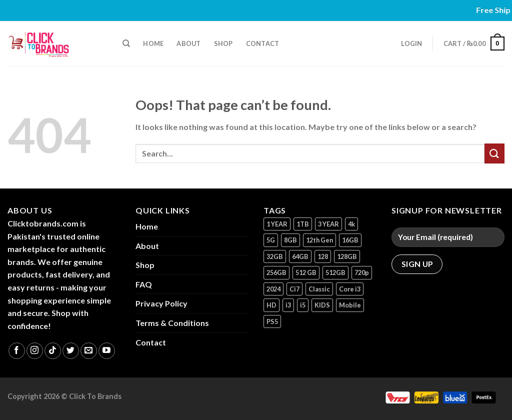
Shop (223, 43)
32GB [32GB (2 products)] (275, 256)
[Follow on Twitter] (71, 351)
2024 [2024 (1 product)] (273, 289)
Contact (263, 43)
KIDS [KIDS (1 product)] (322, 305)
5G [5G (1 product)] (271, 240)
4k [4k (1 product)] (351, 224)
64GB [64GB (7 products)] (300, 256)
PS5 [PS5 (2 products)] (272, 321)
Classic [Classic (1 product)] (319, 289)
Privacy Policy (161, 303)
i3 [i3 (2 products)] (288, 305)
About (188, 43)
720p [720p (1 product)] (362, 272)
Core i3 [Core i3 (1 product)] (350, 289)
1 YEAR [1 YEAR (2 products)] (277, 224)
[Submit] (494, 153)
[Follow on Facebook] (17, 351)
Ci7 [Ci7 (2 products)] (294, 289)
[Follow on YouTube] (107, 351)
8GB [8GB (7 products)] (290, 240)
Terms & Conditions (172, 323)
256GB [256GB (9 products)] (276, 272)
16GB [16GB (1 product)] (350, 240)
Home (153, 43)
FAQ (144, 284)
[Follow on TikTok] (53, 351)
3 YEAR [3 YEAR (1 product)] (328, 224)
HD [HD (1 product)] (271, 305)
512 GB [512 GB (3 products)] (306, 272)
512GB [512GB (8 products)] (335, 272)
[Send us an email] (89, 351)
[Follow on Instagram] (35, 351)
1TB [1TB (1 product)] (303, 224)
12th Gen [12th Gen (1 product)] (319, 240)
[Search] (126, 43)
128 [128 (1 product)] (323, 256)
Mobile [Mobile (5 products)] (350, 305)
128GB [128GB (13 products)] (347, 256)
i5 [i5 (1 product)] (303, 305)
